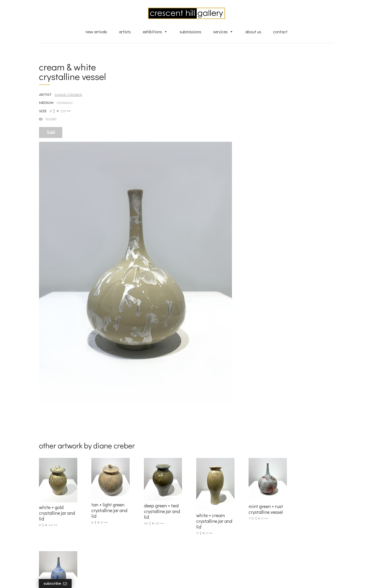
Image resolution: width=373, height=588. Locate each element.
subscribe (286, 527)
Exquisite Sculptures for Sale (217, 519)
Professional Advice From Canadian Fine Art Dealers (223, 535)
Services (223, 32)
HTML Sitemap (206, 565)
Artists (125, 32)
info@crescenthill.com (135, 512)
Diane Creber (68, 95)
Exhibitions (155, 32)
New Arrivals (96, 32)
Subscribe (55, 584)
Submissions (190, 32)
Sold (51, 132)
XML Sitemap (205, 558)
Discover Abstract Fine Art (215, 526)
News (198, 551)
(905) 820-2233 (128, 505)
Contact (280, 32)
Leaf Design (213, 578)
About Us (253, 32)
